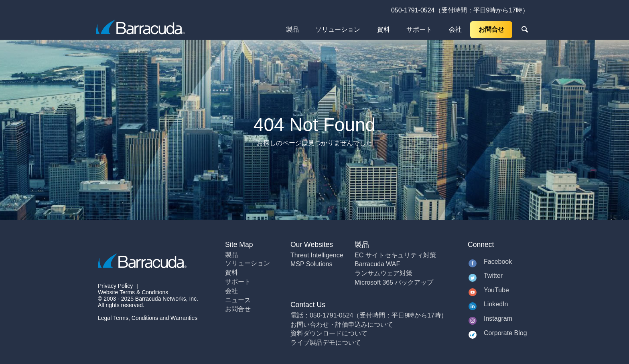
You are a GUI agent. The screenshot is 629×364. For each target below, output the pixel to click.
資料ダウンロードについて (329, 333)
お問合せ (491, 29)
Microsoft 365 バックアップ (394, 282)
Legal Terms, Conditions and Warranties (148, 318)
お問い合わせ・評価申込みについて (342, 325)
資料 (383, 29)
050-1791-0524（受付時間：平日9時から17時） (460, 10)
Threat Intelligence (317, 255)
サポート (419, 29)
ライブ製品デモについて (326, 343)
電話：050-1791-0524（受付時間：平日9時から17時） (369, 315)
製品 (292, 29)
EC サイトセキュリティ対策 (395, 255)
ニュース (238, 300)
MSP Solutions (311, 264)
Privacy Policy (115, 286)
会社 (455, 29)
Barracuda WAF (377, 264)
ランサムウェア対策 (383, 273)
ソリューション (338, 29)
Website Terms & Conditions (133, 292)
